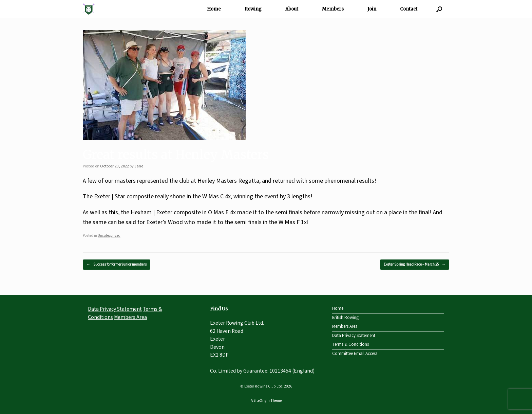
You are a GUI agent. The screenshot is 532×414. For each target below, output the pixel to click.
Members (333, 9)
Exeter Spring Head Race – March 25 (415, 265)
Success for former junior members (117, 265)
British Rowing (345, 318)
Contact (409, 9)
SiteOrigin (262, 401)
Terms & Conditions (350, 344)
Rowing (253, 9)
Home (214, 9)
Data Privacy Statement (115, 309)
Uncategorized (109, 236)
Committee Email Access (355, 354)
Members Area (130, 317)
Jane (139, 166)
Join (372, 9)
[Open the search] (439, 9)
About (292, 9)
